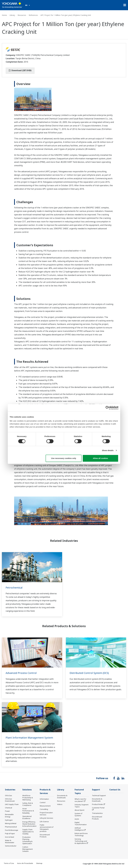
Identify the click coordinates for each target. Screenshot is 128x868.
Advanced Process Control (21, 673)
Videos (60, 804)
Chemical (8, 808)
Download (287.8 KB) (20, 70)
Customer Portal (98, 808)
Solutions (27, 790)
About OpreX (79, 810)
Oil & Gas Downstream (10, 800)
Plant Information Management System (29, 738)
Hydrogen (9, 820)
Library (12, 15)
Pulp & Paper (10, 833)
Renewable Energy (9, 815)
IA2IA (77, 819)
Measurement (45, 806)
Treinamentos (97, 813)
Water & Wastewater (10, 841)
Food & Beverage (12, 830)
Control (43, 802)
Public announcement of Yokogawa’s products (47, 828)
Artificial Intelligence (79, 829)
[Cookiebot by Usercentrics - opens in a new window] (107, 408)
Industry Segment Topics (81, 806)
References (33, 15)
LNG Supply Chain (12, 804)
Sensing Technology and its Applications (81, 841)
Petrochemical (14, 588)
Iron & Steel (9, 837)
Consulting (44, 809)
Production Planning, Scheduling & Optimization (27, 840)
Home (4, 15)
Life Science (44, 822)
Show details (108, 450)
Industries (10, 790)
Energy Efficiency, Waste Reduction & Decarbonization (29, 824)
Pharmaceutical (11, 827)
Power (7, 811)
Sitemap (39, 863)
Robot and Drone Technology (81, 834)
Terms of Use (9, 863)
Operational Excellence (27, 817)
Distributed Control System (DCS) (89, 673)
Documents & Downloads (62, 797)
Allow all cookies (100, 458)
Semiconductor (11, 846)
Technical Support (99, 795)
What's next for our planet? (80, 800)
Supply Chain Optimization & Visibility (28, 832)
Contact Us (115, 790)
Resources (22, 15)
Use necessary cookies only (64, 458)
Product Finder (97, 804)
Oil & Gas (8, 795)
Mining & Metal (11, 823)
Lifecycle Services (46, 818)
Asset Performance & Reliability (28, 811)
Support (96, 790)
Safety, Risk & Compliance (28, 804)
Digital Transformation (81, 823)
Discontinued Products (45, 836)
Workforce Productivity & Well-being (28, 798)
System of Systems (78, 814)
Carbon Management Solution (27, 849)
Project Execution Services (46, 814)
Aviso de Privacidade (25, 863)
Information (44, 799)
